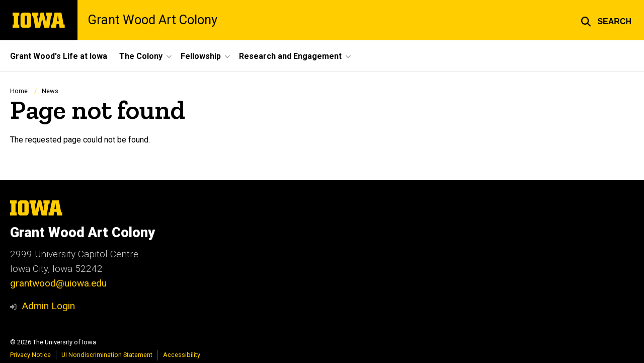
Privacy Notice (30, 355)
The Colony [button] (141, 56)
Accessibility (182, 355)
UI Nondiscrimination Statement (107, 355)
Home (19, 91)
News (50, 91)
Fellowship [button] (201, 56)
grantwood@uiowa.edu (58, 283)
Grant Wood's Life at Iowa (59, 56)
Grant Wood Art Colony (152, 20)
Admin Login (48, 306)
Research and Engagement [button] (290, 56)
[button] (606, 20)
